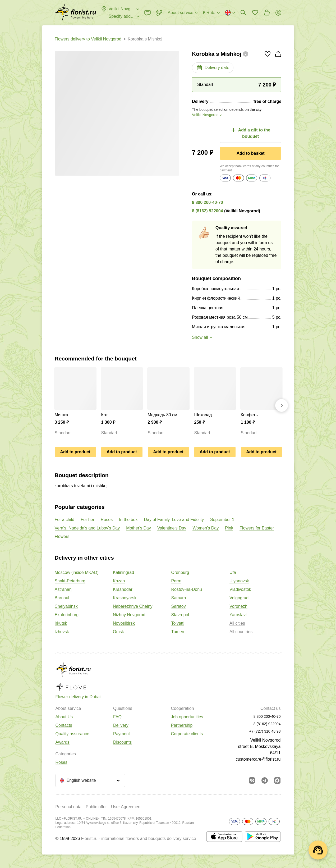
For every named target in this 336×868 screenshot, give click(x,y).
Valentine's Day (172, 528)
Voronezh (238, 606)
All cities (237, 623)
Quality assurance (72, 734)
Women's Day (206, 528)
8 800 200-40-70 (207, 202)
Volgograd (239, 598)
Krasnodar (123, 589)
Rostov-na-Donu (187, 589)
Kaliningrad (123, 572)
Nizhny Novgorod (129, 615)
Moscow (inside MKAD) (77, 572)
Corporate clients (187, 734)
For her (88, 520)
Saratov (179, 606)
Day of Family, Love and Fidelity (174, 520)
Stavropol (180, 615)
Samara (179, 598)
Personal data (69, 807)
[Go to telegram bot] (265, 780)
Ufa (233, 572)
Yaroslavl (238, 615)
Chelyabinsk (66, 606)
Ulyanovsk (239, 581)
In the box (128, 520)
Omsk (118, 632)
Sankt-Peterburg (70, 581)
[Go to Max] (277, 780)
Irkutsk (61, 623)
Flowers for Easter (257, 528)
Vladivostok (240, 589)
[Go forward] (282, 405)
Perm (176, 581)
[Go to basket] (267, 13)
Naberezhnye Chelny (133, 606)
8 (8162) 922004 (207, 211)
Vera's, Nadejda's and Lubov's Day (87, 528)
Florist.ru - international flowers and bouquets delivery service (139, 839)
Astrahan (63, 589)
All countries (241, 632)
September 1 (222, 520)
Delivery (121, 725)
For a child (65, 520)
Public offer (96, 807)
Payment (121, 734)
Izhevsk (62, 632)
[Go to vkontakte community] (252, 780)
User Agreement (126, 807)
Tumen (178, 632)
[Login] (278, 13)
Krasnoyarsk (125, 598)
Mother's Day (139, 528)
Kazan (119, 581)
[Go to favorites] (255, 13)
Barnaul (62, 598)
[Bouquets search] (243, 13)
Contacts (64, 725)
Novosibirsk (124, 623)
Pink (229, 528)
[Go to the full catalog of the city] (75, 13)
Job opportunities (187, 717)
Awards (63, 742)
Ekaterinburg (67, 615)
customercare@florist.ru (258, 759)
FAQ (117, 717)
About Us (64, 717)
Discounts (122, 742)
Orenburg (180, 572)
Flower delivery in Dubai (78, 697)
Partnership (182, 725)
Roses (107, 520)
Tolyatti (178, 623)
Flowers (62, 536)
